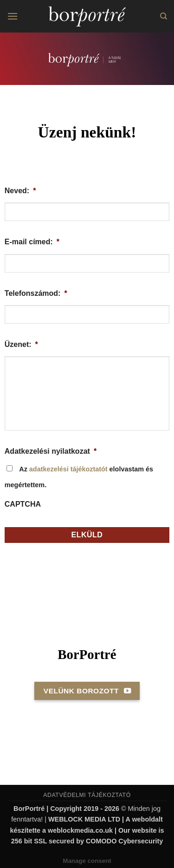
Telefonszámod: (36, 293)
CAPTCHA (23, 504)
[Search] (164, 16)
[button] (13, 16)
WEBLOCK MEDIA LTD (84, 819)
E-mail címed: (32, 242)
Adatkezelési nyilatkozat (51, 451)
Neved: (20, 191)
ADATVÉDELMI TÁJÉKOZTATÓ (87, 795)
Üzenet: (21, 344)
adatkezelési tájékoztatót (68, 469)
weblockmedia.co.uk (80, 830)
